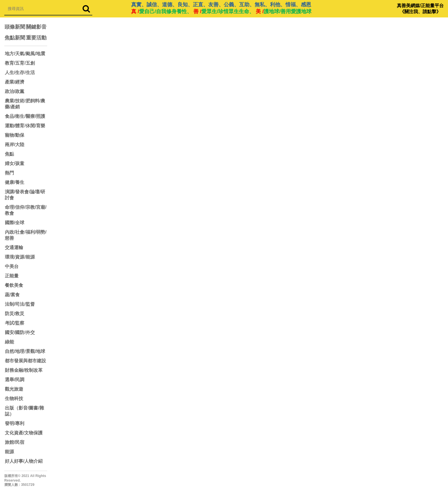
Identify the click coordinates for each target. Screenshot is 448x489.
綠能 (9, 342)
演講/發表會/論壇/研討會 (25, 195)
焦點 (9, 154)
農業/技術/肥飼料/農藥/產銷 (25, 104)
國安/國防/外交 (20, 332)
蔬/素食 (12, 295)
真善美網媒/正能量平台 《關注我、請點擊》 (420, 9)
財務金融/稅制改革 (24, 370)
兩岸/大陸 (15, 145)
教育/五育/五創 (20, 63)
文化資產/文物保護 (24, 433)
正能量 (12, 276)
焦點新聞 (15, 38)
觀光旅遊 (14, 389)
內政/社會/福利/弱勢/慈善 (26, 235)
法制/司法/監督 (20, 304)
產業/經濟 (15, 82)
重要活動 (36, 38)
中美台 (12, 266)
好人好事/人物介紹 (24, 461)
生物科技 (14, 398)
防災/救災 (15, 314)
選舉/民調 (15, 380)
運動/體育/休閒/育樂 (25, 126)
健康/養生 (15, 182)
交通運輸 (14, 248)
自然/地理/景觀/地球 (25, 351)
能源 (9, 452)
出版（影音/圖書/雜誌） (24, 411)
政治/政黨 (15, 91)
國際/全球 (15, 223)
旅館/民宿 (15, 442)
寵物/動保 (15, 135)
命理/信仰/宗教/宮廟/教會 (26, 210)
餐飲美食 (14, 285)
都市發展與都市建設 (25, 361)
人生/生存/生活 (20, 72)
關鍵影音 (36, 27)
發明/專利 (15, 423)
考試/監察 (15, 323)
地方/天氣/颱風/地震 (25, 54)
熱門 (9, 173)
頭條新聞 (15, 27)
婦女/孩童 (15, 163)
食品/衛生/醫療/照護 (25, 116)
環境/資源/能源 (20, 257)
